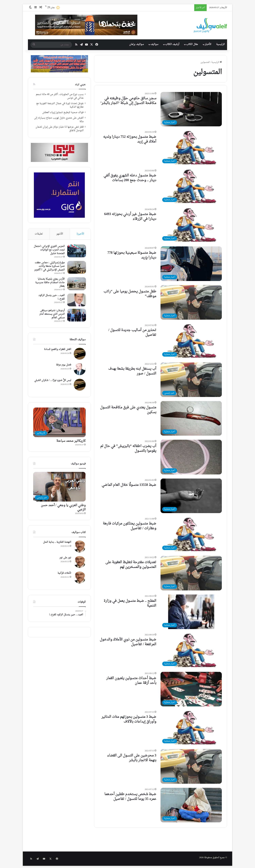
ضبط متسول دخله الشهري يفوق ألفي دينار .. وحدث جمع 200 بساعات (130, 178)
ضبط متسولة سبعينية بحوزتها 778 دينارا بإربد (132, 255)
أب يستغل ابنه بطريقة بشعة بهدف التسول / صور (132, 371)
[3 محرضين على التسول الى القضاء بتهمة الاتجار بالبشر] (191, 766)
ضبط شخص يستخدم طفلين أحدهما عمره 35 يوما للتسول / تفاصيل (130, 797)
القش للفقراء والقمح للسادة (58, 350)
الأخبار (208, 44)
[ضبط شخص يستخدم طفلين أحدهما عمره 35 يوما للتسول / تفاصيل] (191, 805)
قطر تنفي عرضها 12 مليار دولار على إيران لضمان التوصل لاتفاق (60, 129)
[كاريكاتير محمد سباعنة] (59, 423)
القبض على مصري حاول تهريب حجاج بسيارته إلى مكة (59, 120)
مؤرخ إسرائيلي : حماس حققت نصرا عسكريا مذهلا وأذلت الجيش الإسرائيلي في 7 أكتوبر (49, 267)
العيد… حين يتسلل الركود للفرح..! (51, 298)
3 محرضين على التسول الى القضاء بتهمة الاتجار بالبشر (132, 758)
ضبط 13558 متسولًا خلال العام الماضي (129, 485)
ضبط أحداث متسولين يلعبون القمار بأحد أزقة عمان (131, 681)
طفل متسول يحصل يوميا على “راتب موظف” (130, 294)
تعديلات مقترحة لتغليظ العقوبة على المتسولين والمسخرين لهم (131, 565)
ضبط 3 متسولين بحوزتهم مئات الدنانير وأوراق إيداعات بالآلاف (129, 719)
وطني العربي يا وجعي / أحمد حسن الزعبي (63, 508)
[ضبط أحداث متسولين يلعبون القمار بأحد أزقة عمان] (191, 689)
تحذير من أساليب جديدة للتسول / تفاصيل (132, 333)
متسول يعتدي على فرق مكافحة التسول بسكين (128, 410)
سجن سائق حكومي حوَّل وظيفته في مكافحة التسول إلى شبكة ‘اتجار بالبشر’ (128, 101)
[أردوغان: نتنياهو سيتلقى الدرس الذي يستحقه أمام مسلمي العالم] (76, 315)
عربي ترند (80, 85)
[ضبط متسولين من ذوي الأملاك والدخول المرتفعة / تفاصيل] (191, 650)
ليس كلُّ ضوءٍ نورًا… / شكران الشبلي (53, 381)
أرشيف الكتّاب (172, 44)
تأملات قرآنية (64, 574)
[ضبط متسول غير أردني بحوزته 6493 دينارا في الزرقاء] (191, 225)
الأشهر (60, 234)
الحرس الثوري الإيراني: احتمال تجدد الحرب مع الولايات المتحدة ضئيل (49, 250)
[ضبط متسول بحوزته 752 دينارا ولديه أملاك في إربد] (191, 148)
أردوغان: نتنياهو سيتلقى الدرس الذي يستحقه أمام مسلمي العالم (52, 314)
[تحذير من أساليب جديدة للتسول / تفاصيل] (191, 341)
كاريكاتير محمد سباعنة (71, 442)
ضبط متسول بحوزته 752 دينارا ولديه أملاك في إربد (130, 139)
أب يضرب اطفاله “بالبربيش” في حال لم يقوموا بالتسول (128, 449)
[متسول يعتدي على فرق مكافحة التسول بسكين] (191, 418)
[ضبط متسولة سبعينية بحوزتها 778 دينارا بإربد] (191, 264)
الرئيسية (220, 44)
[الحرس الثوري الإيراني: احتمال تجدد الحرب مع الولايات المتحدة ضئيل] (76, 251)
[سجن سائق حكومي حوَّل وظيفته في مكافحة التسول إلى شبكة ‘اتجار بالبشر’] (191, 109)
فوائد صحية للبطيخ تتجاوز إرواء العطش (63, 113)
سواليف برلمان (137, 44)
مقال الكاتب (192, 44)
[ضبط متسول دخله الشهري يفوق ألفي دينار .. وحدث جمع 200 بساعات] (191, 186)
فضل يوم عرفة (64, 366)
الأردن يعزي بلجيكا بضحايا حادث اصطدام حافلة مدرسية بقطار (50, 283)
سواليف (154, 44)
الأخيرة (80, 234)
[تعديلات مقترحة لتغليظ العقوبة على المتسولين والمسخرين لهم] (191, 573)
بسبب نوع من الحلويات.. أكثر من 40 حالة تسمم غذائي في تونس (60, 96)
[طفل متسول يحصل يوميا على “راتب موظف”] (191, 302)
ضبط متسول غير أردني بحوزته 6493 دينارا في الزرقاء (130, 217)
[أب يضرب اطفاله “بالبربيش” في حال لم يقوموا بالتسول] (191, 457)
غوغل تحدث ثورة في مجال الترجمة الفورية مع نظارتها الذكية (60, 105)
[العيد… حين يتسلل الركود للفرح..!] (76, 300)
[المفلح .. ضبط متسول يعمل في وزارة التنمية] (191, 612)
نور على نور (65, 558)
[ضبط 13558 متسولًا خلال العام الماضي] (191, 496)
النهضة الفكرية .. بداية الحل (57, 543)
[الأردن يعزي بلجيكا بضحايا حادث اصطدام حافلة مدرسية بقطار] (76, 284)
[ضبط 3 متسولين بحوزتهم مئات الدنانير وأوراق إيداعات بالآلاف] (191, 728)
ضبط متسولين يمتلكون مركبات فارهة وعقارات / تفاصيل (130, 526)
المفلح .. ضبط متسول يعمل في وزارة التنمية (130, 603)
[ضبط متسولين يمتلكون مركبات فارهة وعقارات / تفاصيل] (191, 534)
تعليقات (39, 234)
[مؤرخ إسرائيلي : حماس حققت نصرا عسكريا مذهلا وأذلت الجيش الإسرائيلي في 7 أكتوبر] (76, 268)
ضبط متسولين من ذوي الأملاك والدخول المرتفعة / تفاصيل (128, 642)
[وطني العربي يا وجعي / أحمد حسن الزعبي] (59, 488)
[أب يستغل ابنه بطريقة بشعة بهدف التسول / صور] (191, 380)
